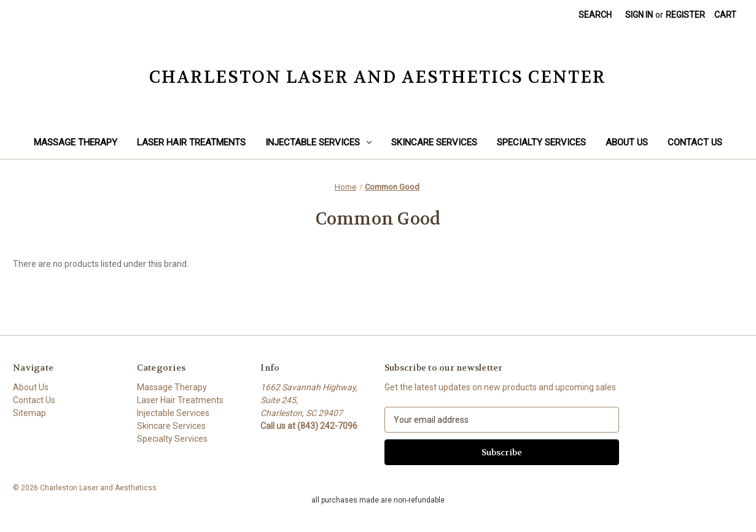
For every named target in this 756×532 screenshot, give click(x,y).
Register (685, 15)
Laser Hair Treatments (191, 142)
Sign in (639, 15)
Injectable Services (318, 142)
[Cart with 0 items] (725, 15)
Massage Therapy (76, 142)
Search (595, 15)
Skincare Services (434, 142)
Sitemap (29, 413)
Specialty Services (541, 142)
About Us (627, 142)
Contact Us (695, 142)
